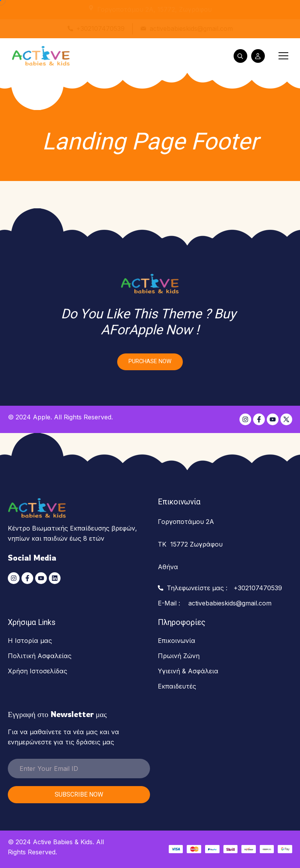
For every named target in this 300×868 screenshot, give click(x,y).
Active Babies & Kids (63, 842)
